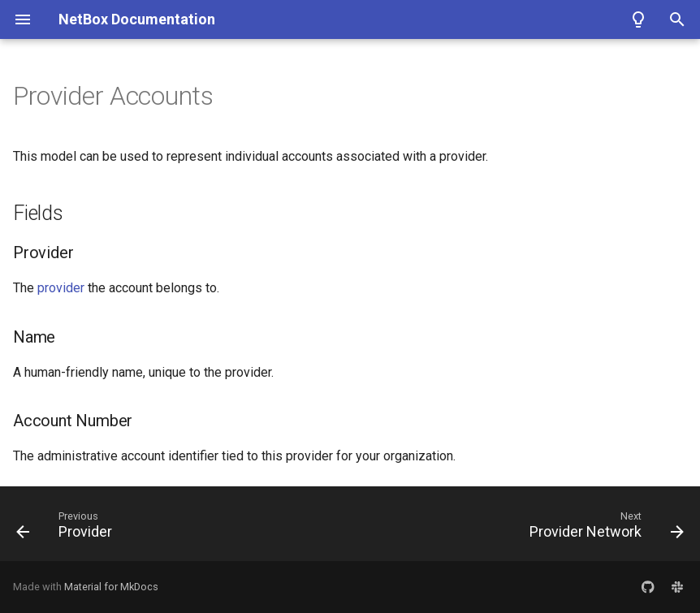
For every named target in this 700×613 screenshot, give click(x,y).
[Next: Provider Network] (603, 529)
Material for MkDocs (111, 587)
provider (61, 288)
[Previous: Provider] (68, 529)
